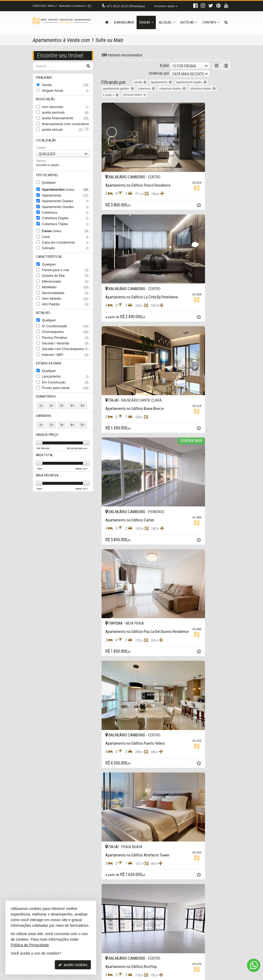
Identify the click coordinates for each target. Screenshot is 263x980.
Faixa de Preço (47, 402)
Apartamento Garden (66, 197)
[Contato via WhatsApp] (254, 965)
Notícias (189, 22)
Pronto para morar (66, 358)
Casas (66, 218)
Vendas (146, 22)
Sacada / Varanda (66, 318)
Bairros (41, 154)
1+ (41, 374)
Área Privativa (47, 442)
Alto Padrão (66, 283)
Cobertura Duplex (66, 207)
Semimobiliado (66, 273)
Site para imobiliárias (198, 976)
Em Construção (66, 353)
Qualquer (48, 175)
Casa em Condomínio (66, 228)
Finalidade (44, 77)
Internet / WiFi (66, 328)
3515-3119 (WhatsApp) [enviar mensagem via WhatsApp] (125, 6)
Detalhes (43, 291)
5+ (83, 374)
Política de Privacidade (94, 976)
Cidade (41, 141)
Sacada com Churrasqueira (66, 323)
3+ (62, 374)
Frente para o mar (66, 253)
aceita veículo (66, 124)
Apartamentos (66, 182)
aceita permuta (66, 109)
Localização (45, 134)
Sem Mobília (66, 278)
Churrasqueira (66, 308)
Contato (211, 22)
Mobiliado (66, 268)
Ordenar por (159, 73)
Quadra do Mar (66, 258)
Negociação (45, 97)
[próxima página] (217, 813)
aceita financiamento (66, 114)
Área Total (44, 422)
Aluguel (167, 22)
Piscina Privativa (66, 313)
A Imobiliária (124, 22)
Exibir (165, 66)
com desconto (66, 104)
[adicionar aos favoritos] (158, 178)
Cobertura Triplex (66, 212)
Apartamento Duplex (66, 192)
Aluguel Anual (66, 90)
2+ (52, 374)
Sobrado (66, 233)
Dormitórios (45, 365)
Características (47, 241)
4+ (72, 374)
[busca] (226, 22)
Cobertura (66, 202)
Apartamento (66, 187)
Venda (66, 84)
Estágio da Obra (48, 335)
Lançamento (66, 348)
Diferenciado (66, 263)
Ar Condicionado (66, 303)
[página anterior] (155, 813)
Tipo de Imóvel (47, 168)
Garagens (43, 384)
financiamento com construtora (66, 119)
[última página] (226, 813)
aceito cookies (73, 965)
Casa (66, 223)
